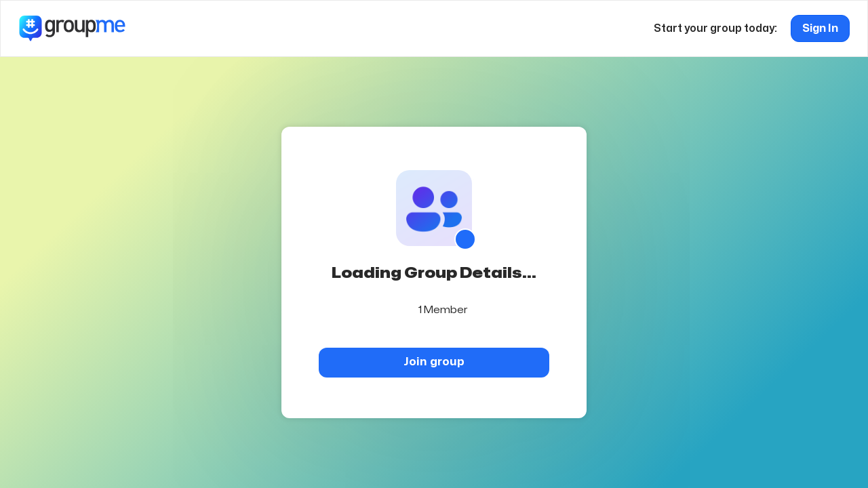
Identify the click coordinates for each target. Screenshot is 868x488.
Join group (434, 362)
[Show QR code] (465, 239)
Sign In (820, 28)
